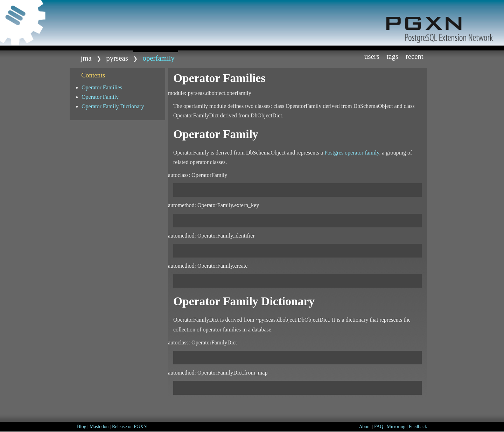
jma (86, 58)
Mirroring (396, 427)
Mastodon (99, 427)
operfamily (159, 58)
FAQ (379, 427)
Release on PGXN (129, 427)
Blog (82, 427)
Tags (393, 56)
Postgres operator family (352, 153)
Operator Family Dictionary (113, 106)
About (365, 427)
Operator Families (102, 87)
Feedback (418, 427)
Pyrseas (117, 58)
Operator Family (100, 97)
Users (372, 56)
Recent (415, 56)
